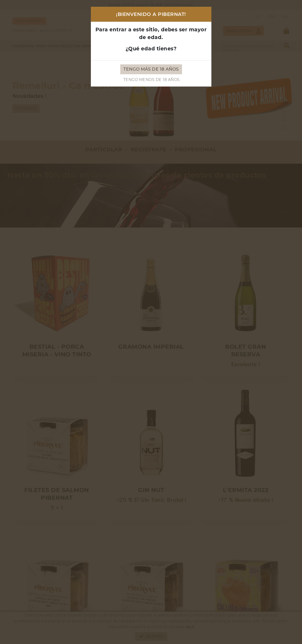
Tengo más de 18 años (151, 69)
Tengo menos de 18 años (152, 80)
